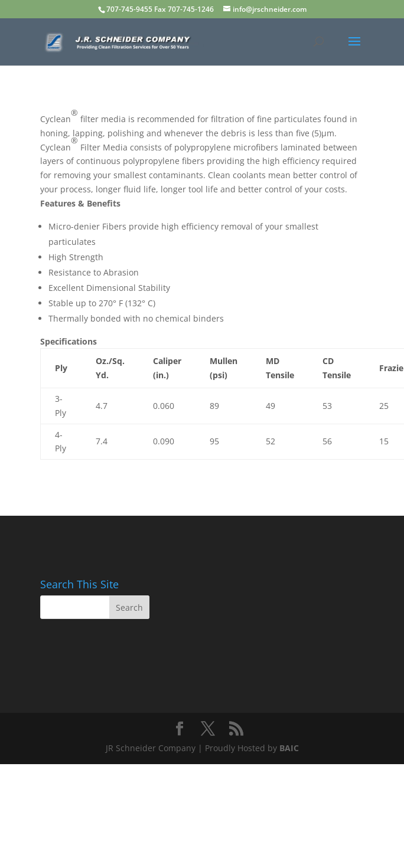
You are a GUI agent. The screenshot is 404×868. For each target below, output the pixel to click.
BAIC (289, 748)
